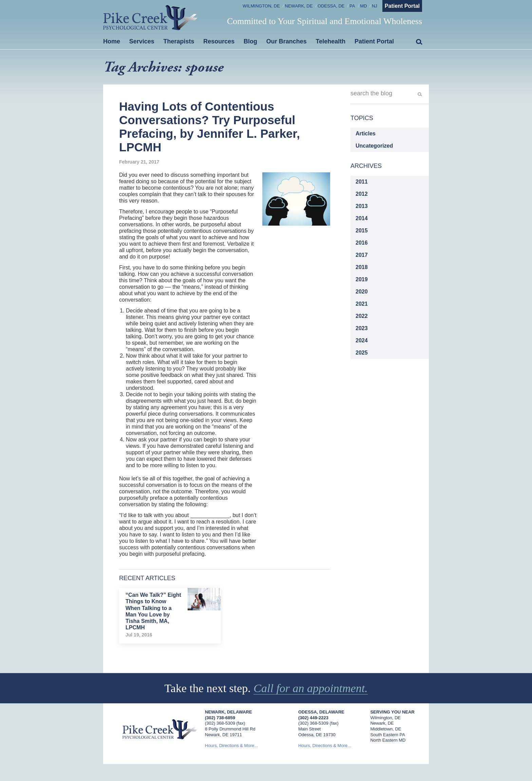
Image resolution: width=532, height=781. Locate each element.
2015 (362, 231)
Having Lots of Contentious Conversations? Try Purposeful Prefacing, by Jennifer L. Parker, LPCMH (210, 127)
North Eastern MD (388, 740)
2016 (362, 243)
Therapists (179, 41)
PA (352, 6)
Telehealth (331, 41)
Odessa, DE (331, 6)
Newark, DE (299, 6)
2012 (362, 194)
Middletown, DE (386, 729)
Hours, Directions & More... (231, 746)
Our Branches (287, 41)
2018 (362, 267)
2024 (362, 340)
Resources (219, 41)
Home (112, 41)
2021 (362, 304)
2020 (362, 292)
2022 (362, 316)
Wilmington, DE (261, 6)
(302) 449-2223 (313, 718)
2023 (362, 328)
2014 (362, 218)
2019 (362, 279)
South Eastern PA (387, 735)
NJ (375, 6)
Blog (250, 41)
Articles (366, 134)
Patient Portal (402, 6)
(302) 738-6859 (220, 718)
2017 (362, 255)
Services (142, 41)
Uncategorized (374, 146)
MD (363, 6)
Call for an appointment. (310, 688)
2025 (362, 353)
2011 (362, 182)
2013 (362, 206)
